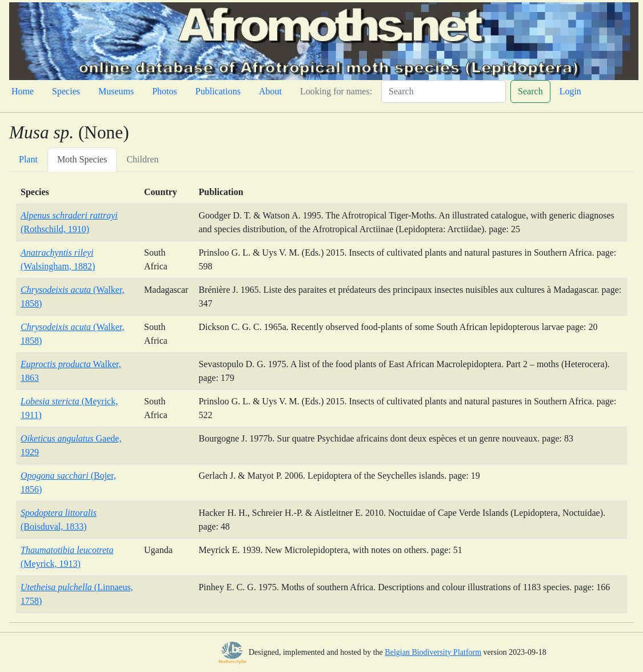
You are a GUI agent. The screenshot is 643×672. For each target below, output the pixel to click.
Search (530, 91)
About (270, 91)
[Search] (444, 92)
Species (66, 91)
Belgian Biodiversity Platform (433, 652)
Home (23, 91)
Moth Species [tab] (82, 159)
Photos (165, 91)
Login (570, 91)
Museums (116, 91)
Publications (218, 91)
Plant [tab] (28, 159)
